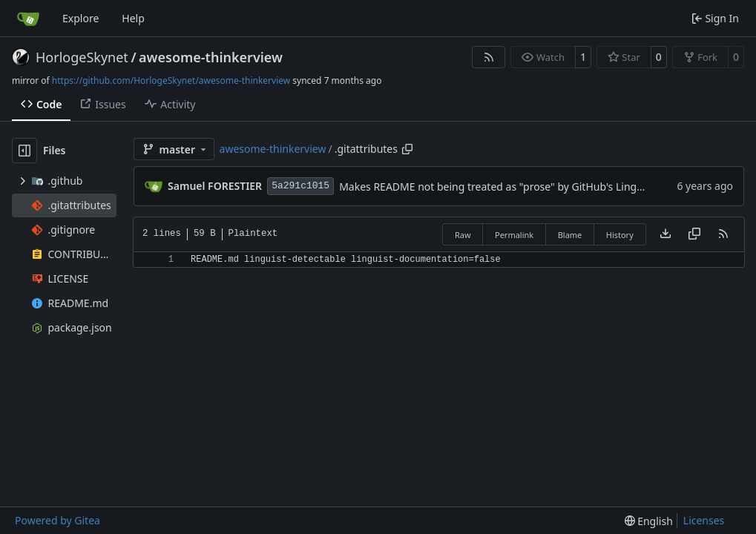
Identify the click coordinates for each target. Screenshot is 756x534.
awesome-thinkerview (211, 57)
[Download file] (665, 234)
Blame (570, 235)
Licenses (704, 520)
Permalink (514, 235)
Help (133, 18)
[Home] (28, 19)
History (620, 235)
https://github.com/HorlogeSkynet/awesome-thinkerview (171, 80)
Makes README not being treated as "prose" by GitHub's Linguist (497, 187)
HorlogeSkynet (82, 57)
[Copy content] (694, 234)
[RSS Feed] (489, 57)
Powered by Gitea (57, 520)
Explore (80, 18)
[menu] (649, 521)
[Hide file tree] (24, 151)
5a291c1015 (300, 186)
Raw (463, 235)
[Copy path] (407, 149)
